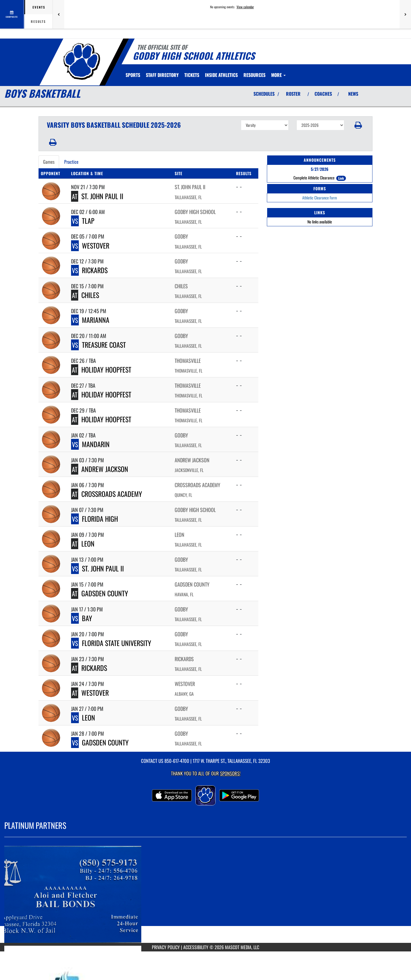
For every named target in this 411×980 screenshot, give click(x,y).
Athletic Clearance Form (320, 198)
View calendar (245, 7)
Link (341, 178)
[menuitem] (162, 75)
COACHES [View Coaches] (323, 94)
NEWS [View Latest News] (353, 94)
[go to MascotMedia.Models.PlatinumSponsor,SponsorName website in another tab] (205, 894)
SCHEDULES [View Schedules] (264, 94)
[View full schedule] (12, 14)
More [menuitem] (278, 75)
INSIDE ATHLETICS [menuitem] (221, 75)
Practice (71, 162)
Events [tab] (39, 7)
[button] (358, 125)
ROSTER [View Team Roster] (293, 94)
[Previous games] (59, 14)
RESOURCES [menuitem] (254, 75)
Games (49, 162)
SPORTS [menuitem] (133, 75)
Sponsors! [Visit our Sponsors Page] (230, 773)
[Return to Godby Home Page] (81, 61)
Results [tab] (38, 21)
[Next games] (405, 14)
